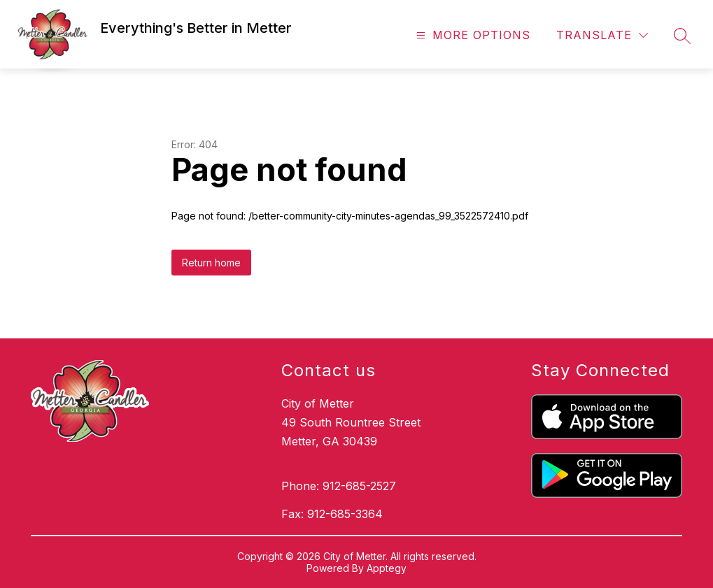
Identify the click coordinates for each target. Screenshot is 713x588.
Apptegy (387, 568)
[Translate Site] (602, 35)
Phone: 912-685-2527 (339, 486)
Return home (211, 263)
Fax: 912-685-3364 (332, 514)
